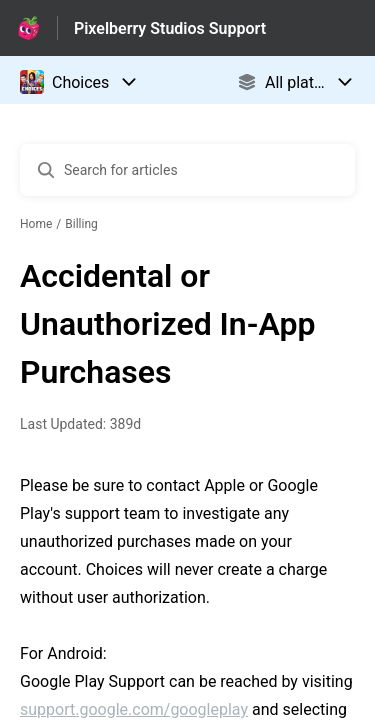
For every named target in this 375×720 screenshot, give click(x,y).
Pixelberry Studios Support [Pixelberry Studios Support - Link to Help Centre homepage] (170, 28)
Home (36, 224)
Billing (81, 224)
